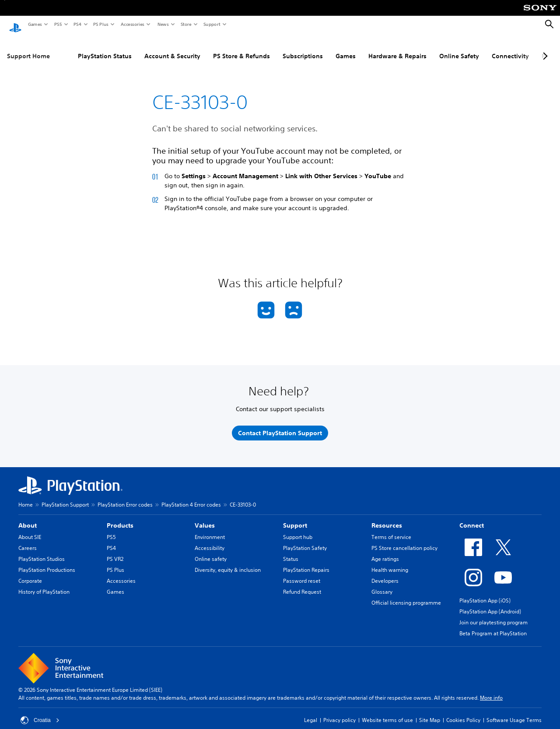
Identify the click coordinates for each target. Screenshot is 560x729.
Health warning (390, 562)
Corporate (30, 573)
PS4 (77, 24)
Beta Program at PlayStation (493, 625)
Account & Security (172, 48)
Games (35, 24)
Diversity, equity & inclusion (228, 562)
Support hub (298, 529)
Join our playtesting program (493, 615)
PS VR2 (115, 551)
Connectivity (510, 48)
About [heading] (28, 518)
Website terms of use (387, 712)
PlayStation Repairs (306, 562)
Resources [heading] (387, 518)
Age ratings (385, 551)
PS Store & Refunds (241, 48)
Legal (311, 712)
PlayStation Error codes (125, 497)
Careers (28, 540)
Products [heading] (120, 518)
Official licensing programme (406, 595)
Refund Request (302, 584)
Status (291, 551)
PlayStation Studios (42, 551)
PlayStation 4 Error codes (191, 497)
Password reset (302, 573)
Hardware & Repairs (397, 48)
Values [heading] (205, 518)
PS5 (58, 24)
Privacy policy (339, 712)
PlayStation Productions (47, 562)
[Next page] (544, 48)
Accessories (132, 24)
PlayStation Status (105, 48)
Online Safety (459, 48)
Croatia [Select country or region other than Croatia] (40, 712)
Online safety (211, 551)
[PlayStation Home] (15, 25)
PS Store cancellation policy (404, 540)
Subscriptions (303, 48)
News (163, 24)
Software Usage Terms (514, 712)
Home (26, 497)
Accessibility (210, 540)
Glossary (382, 584)
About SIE (30, 529)
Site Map (430, 712)
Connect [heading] (472, 518)
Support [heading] (295, 518)
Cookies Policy (463, 712)
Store (186, 24)
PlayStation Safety (305, 540)
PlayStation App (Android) (490, 604)
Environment (210, 529)
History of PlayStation (44, 584)
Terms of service (391, 529)
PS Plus (100, 24)
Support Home (28, 48)
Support (212, 24)
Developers (385, 573)
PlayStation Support (65, 497)
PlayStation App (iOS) (485, 593)
